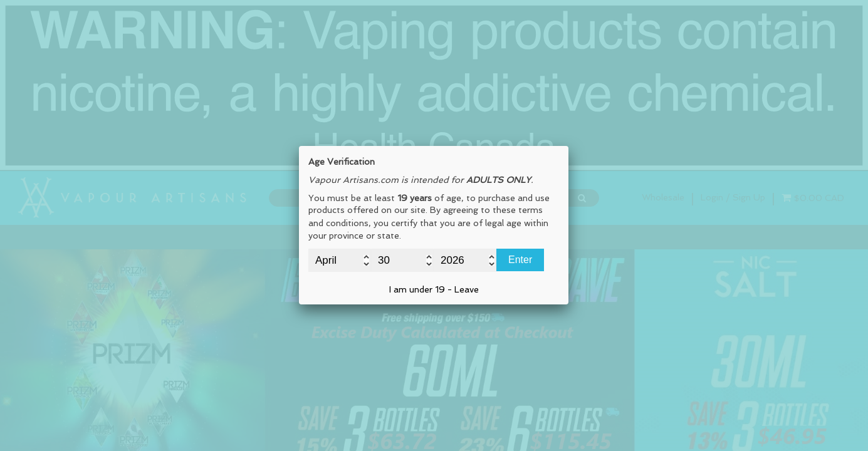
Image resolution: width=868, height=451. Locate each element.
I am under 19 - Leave (434, 289)
